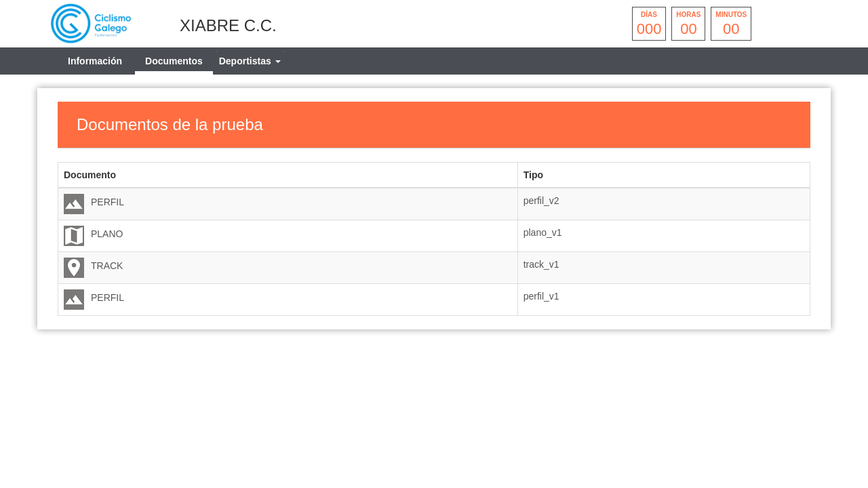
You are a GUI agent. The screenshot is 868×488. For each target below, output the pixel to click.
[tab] (250, 61)
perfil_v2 (541, 201)
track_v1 (541, 264)
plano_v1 (543, 232)
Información (95, 61)
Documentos (174, 61)
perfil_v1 (541, 296)
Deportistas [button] (250, 61)
